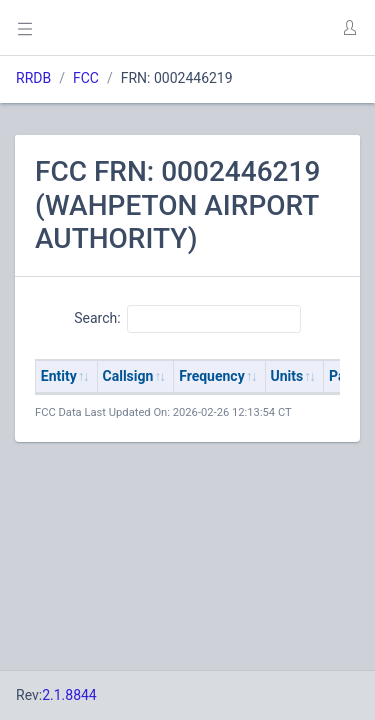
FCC (86, 78)
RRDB (33, 78)
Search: (187, 319)
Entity (59, 376)
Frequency (212, 376)
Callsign (128, 376)
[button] (349, 28)
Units (287, 376)
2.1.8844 (69, 695)
